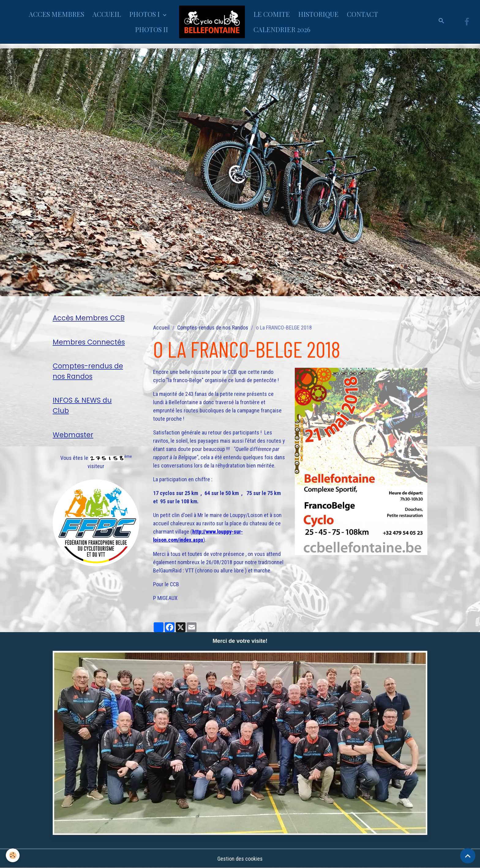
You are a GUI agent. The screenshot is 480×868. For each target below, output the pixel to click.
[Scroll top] (468, 856)
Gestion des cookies (240, 858)
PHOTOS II (152, 29)
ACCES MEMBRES (56, 14)
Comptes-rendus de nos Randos (213, 328)
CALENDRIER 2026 (282, 29)
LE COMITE (272, 14)
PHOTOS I (145, 14)
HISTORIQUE (318, 14)
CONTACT (362, 14)
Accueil (161, 328)
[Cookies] (13, 855)
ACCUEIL (107, 14)
